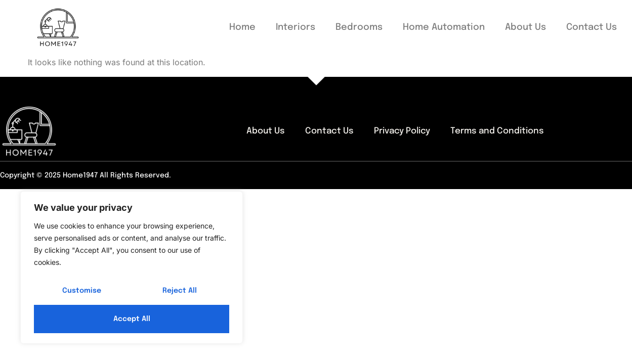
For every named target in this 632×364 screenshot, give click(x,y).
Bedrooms (359, 27)
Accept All (132, 319)
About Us (525, 27)
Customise (82, 291)
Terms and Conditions (497, 131)
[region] (132, 267)
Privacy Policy (402, 131)
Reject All (180, 291)
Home (242, 27)
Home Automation (444, 27)
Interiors (296, 27)
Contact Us (592, 27)
